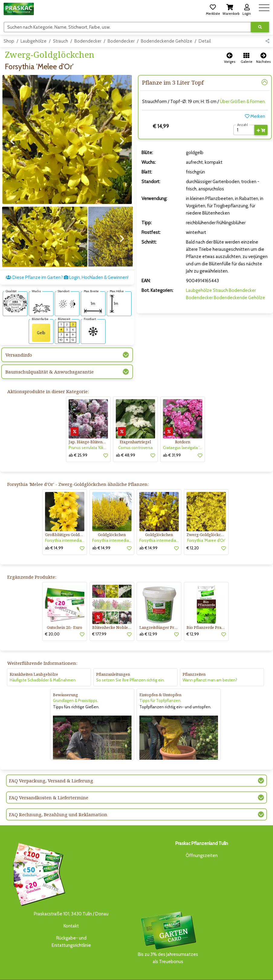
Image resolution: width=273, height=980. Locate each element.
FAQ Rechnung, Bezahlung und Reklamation (58, 796)
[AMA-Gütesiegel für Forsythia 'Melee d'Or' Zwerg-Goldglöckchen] (15, 284)
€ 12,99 (193, 616)
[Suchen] (127, 27)
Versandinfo (19, 336)
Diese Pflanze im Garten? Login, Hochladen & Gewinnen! (67, 259)
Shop (9, 41)
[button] (213, 9)
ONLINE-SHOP (122, 970)
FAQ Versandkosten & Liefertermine (49, 779)
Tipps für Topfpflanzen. (160, 682)
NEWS (144, 970)
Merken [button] (255, 116)
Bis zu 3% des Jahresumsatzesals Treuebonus (168, 919)
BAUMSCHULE (60, 970)
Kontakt (71, 907)
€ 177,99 (99, 616)
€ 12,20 (193, 529)
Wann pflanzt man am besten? (210, 661)
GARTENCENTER (90, 970)
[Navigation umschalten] (264, 7)
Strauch (60, 41)
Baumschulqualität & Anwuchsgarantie (50, 353)
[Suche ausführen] (260, 27)
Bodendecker (88, 41)
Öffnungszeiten (202, 837)
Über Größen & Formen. (243, 102)
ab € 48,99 (125, 436)
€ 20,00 (52, 616)
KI (99, 976)
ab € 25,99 (78, 436)
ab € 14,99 (54, 529)
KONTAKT (86, 976)
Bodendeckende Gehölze (167, 41)
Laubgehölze (34, 41)
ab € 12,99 (148, 616)
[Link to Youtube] (264, 972)
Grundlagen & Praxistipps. (76, 682)
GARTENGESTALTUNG (171, 970)
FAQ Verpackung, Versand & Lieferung (51, 762)
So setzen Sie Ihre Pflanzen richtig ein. (130, 661)
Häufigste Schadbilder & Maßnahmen (43, 661)
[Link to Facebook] (252, 972)
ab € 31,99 (172, 436)
